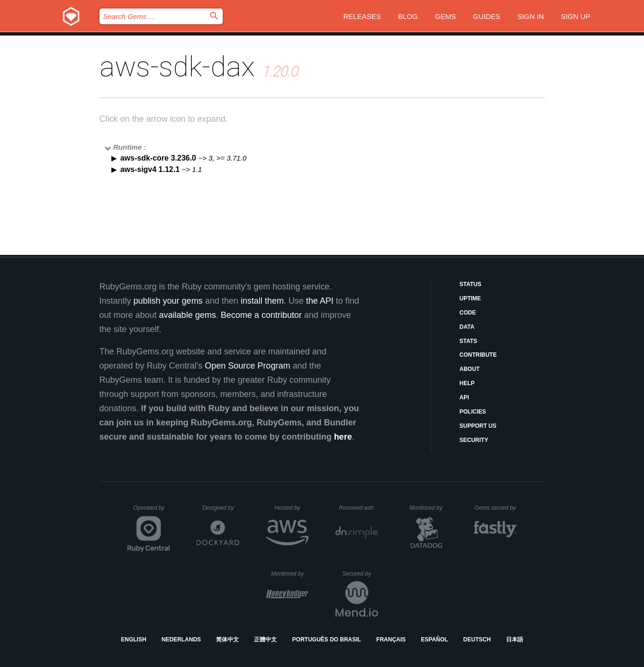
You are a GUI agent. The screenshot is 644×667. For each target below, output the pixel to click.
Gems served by (495, 508)
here (343, 437)
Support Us (478, 426)
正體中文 (265, 640)
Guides (487, 16)
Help (467, 383)
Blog (408, 16)
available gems (188, 315)
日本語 (515, 640)
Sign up (576, 16)
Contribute (478, 355)
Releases (362, 16)
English (133, 640)
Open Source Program (247, 366)
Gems (445, 16)
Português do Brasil (327, 640)
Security (474, 440)
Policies (473, 412)
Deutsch (477, 640)
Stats (469, 341)
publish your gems (168, 301)
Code (468, 313)
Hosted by (291, 508)
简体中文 (227, 640)
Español (434, 640)
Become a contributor (261, 315)
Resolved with (358, 508)
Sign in (531, 16)
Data (467, 327)
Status (471, 284)
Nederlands (181, 640)
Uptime (470, 298)
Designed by (221, 508)
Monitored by (428, 508)
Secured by (360, 574)
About (470, 369)
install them (262, 301)
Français (391, 640)
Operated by (152, 511)
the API (320, 301)
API (464, 397)
